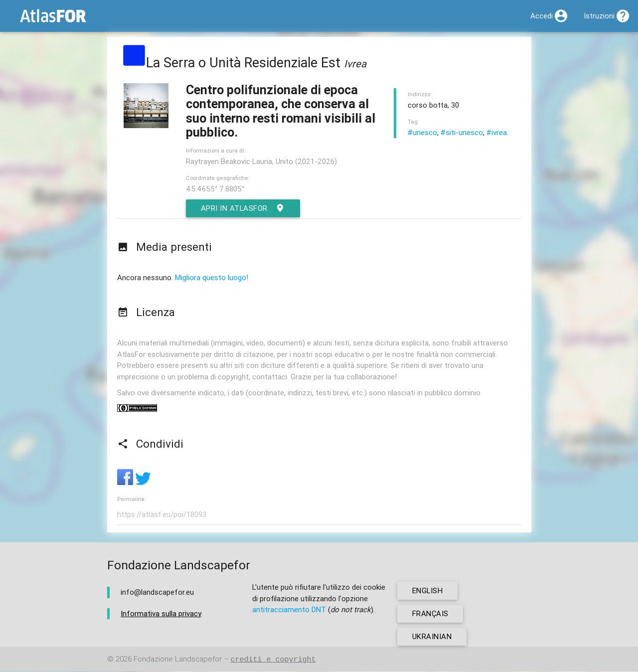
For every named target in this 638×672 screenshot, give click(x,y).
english (428, 591)
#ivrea (497, 132)
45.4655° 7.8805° (215, 189)
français (430, 614)
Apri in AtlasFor (243, 208)
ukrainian (432, 637)
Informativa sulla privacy (161, 613)
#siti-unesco (462, 132)
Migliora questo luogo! (212, 277)
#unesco (422, 132)
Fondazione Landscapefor (178, 660)
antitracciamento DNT (289, 610)
